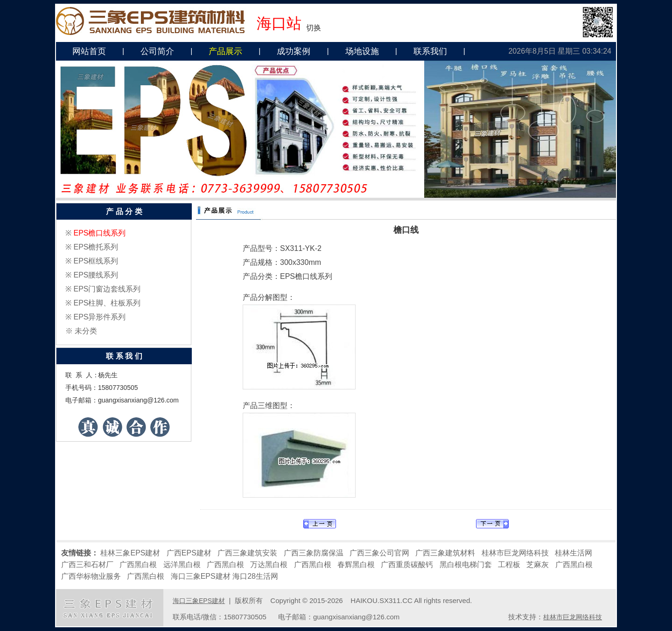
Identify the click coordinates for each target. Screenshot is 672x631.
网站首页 (89, 51)
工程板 (509, 565)
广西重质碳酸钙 (407, 565)
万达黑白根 (269, 565)
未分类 (86, 331)
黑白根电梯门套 (466, 565)
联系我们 (430, 51)
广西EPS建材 (189, 553)
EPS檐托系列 (96, 247)
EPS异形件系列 (99, 317)
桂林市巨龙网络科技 (515, 553)
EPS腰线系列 (96, 275)
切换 (314, 28)
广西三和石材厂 (87, 565)
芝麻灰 (538, 565)
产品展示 (225, 51)
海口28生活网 (255, 576)
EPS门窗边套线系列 (107, 289)
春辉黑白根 (356, 565)
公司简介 (157, 51)
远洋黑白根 (182, 565)
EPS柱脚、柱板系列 (107, 303)
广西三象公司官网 (379, 553)
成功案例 (294, 51)
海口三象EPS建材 (201, 576)
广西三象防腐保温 (314, 553)
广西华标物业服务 (91, 576)
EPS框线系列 (96, 261)
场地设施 (362, 51)
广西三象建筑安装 (247, 553)
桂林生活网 (574, 553)
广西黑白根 (138, 565)
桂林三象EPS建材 (130, 553)
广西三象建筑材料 (445, 553)
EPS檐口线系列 (99, 233)
